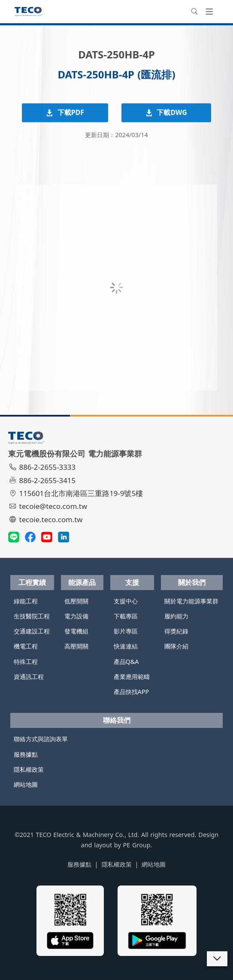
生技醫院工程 (32, 616)
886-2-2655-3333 (43, 467)
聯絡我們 (117, 720)
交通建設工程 (32, 631)
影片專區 (126, 631)
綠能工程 (26, 601)
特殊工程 (26, 662)
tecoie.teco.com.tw (47, 519)
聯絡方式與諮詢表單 (41, 739)
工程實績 (32, 582)
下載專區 (126, 616)
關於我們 (192, 582)
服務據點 (26, 754)
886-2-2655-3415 (43, 480)
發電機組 (76, 631)
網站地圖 (26, 784)
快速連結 (126, 646)
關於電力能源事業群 (191, 601)
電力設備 (76, 616)
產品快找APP (132, 692)
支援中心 (126, 601)
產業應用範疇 (132, 677)
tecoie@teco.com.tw (49, 506)
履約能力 (176, 616)
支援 (132, 582)
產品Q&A (126, 662)
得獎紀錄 (176, 631)
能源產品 (82, 582)
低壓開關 (76, 601)
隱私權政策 (29, 769)
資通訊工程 (29, 677)
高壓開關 (76, 646)
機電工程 (26, 646)
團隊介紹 (176, 646)
